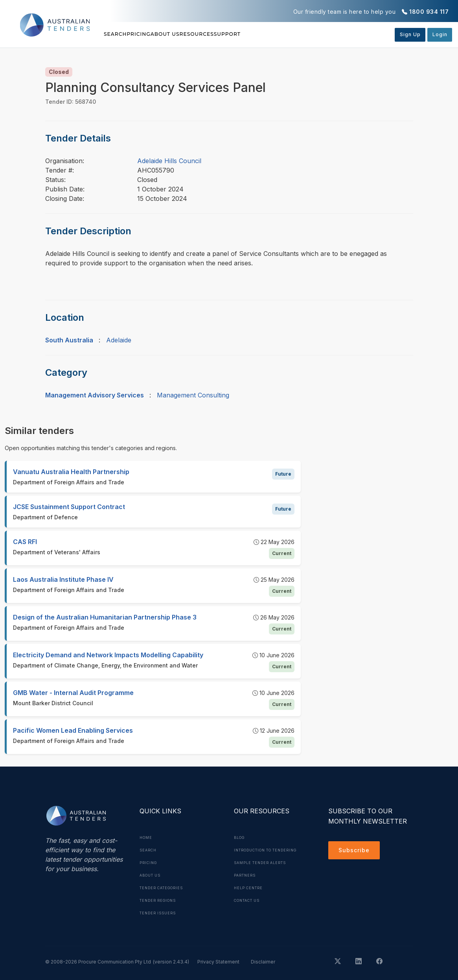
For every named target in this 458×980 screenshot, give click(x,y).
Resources (251, 34)
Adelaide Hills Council (169, 161)
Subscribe (356, 851)
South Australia (69, 340)
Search (117, 34)
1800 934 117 (429, 12)
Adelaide (119, 340)
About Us (201, 34)
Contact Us (250, 913)
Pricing (157, 34)
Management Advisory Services (95, 395)
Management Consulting (193, 395)
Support (300, 34)
